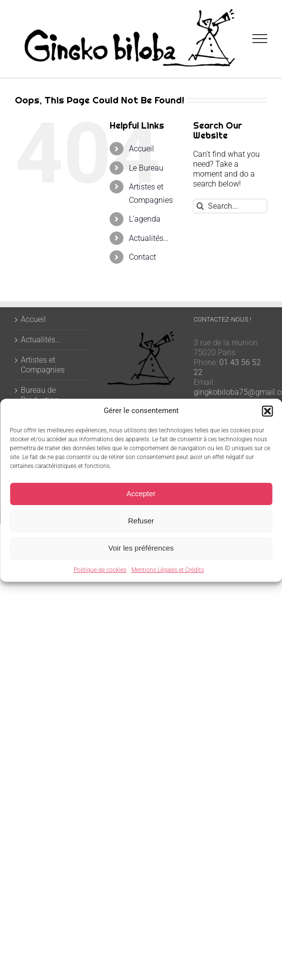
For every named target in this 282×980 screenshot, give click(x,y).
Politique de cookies (100, 570)
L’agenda (145, 219)
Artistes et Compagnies (43, 365)
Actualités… (149, 238)
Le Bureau (146, 168)
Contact (142, 257)
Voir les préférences (141, 548)
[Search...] (230, 206)
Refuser (141, 521)
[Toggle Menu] (260, 39)
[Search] (200, 206)
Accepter (141, 493)
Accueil (141, 149)
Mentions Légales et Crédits (168, 570)
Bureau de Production (40, 395)
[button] (267, 411)
